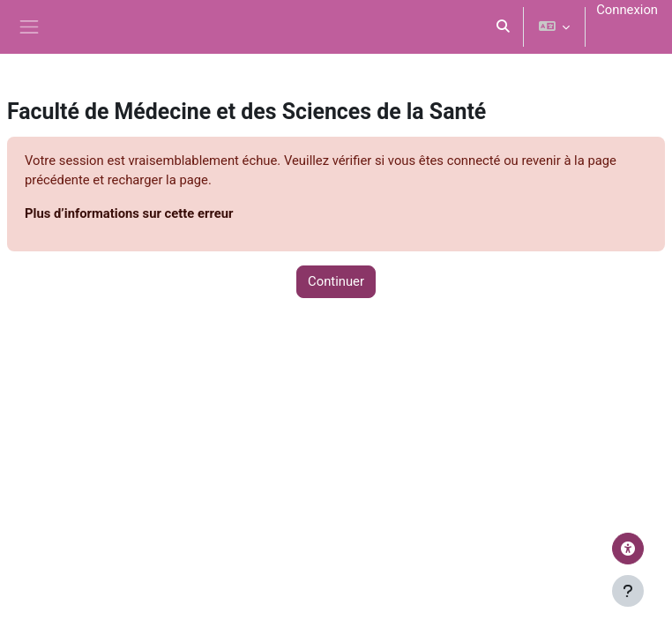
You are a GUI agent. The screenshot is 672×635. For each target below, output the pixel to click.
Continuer (336, 281)
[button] (503, 27)
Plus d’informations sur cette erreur (129, 213)
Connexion (627, 10)
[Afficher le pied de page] (628, 591)
